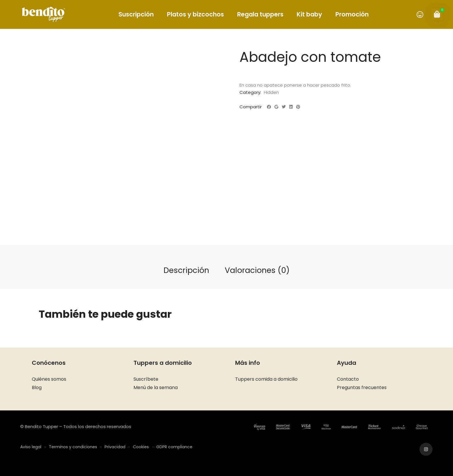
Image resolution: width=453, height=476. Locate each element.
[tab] (186, 271)
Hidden (271, 92)
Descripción (186, 270)
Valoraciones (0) (257, 270)
